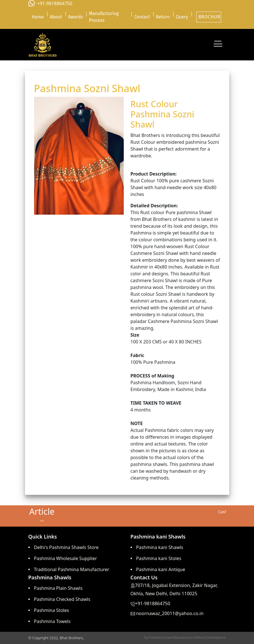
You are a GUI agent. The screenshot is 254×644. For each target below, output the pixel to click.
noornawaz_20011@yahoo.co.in (170, 613)
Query (182, 17)
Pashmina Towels (52, 621)
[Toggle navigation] (218, 45)
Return (163, 17)
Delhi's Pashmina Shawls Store (66, 547)
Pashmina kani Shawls (160, 547)
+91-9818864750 (55, 3)
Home (38, 17)
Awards (75, 17)
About (56, 17)
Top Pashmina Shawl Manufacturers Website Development (184, 637)
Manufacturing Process (104, 17)
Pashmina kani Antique (161, 569)
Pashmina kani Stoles (159, 558)
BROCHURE (210, 17)
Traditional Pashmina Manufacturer (72, 569)
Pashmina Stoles (52, 610)
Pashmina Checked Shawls (62, 599)
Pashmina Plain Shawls (58, 588)
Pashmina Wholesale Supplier (66, 558)
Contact (142, 17)
